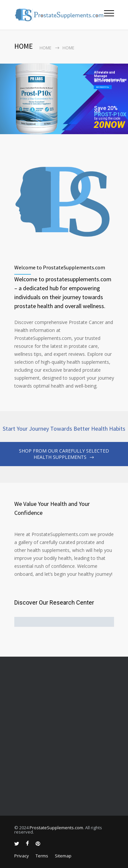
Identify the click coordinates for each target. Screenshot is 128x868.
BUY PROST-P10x (103, 87)
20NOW (109, 125)
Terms (42, 856)
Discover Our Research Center (54, 602)
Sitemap (63, 856)
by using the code (107, 118)
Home (45, 48)
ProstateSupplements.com (56, 828)
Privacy (22, 856)
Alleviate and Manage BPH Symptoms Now (110, 74)
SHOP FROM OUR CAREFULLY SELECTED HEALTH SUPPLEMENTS (64, 454)
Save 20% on (106, 110)
